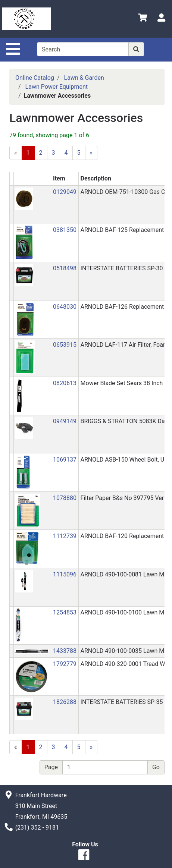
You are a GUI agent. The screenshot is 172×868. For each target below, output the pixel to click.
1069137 (65, 460)
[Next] (91, 153)
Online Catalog (35, 78)
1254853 (65, 612)
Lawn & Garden (84, 78)
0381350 (65, 230)
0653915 (65, 345)
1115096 (65, 574)
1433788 (65, 651)
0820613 (65, 383)
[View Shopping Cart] (143, 19)
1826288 (65, 702)
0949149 (65, 421)
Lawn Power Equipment (57, 87)
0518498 (65, 268)
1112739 (65, 536)
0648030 (65, 307)
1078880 (65, 498)
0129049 (65, 192)
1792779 (65, 664)
